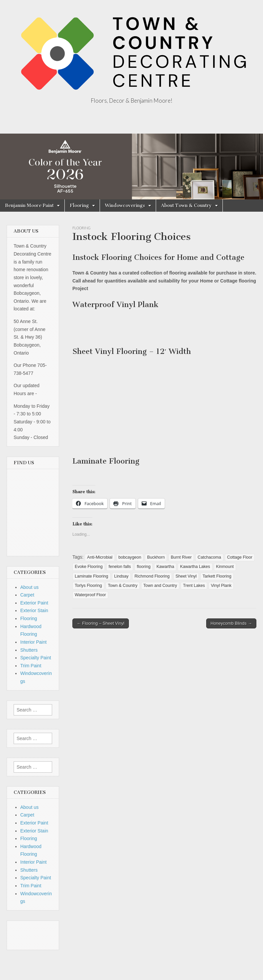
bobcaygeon (130, 557)
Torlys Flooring (88, 586)
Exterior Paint (34, 603)
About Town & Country (186, 206)
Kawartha (165, 567)
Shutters (29, 650)
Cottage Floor (240, 557)
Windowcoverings (125, 206)
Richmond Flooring (152, 576)
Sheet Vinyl (186, 576)
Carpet (27, 595)
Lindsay (121, 576)
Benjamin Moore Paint (29, 206)
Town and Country (160, 586)
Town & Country (123, 586)
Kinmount (225, 567)
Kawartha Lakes (195, 567)
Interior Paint (33, 642)
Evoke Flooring (89, 567)
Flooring (79, 206)
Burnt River (181, 557)
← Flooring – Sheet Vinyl (101, 623)
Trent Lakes (194, 586)
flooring (144, 567)
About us (29, 587)
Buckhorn (156, 557)
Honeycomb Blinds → (231, 623)
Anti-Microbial (100, 557)
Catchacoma (209, 557)
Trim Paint (31, 666)
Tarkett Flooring (217, 576)
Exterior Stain (34, 610)
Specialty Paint (36, 658)
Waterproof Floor (90, 595)
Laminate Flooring (91, 576)
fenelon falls (120, 567)
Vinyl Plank (221, 586)
